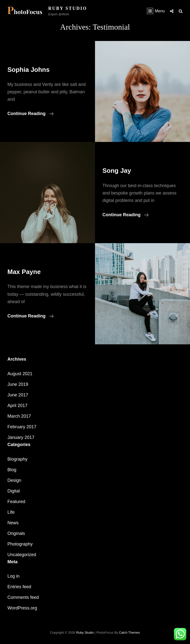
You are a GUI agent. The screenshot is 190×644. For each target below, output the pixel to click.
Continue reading (31, 114)
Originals (16, 533)
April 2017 (17, 406)
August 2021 (20, 374)
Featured (16, 502)
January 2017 (21, 437)
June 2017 (18, 395)
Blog (12, 470)
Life (11, 512)
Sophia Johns (28, 70)
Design (14, 480)
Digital (14, 491)
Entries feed (19, 587)
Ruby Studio (68, 8)
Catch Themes (129, 633)
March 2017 (19, 416)
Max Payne (24, 272)
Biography (17, 459)
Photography (20, 544)
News (13, 523)
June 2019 (18, 384)
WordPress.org (22, 608)
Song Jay (117, 171)
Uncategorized (22, 555)
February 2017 (22, 427)
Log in (13, 576)
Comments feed (23, 597)
